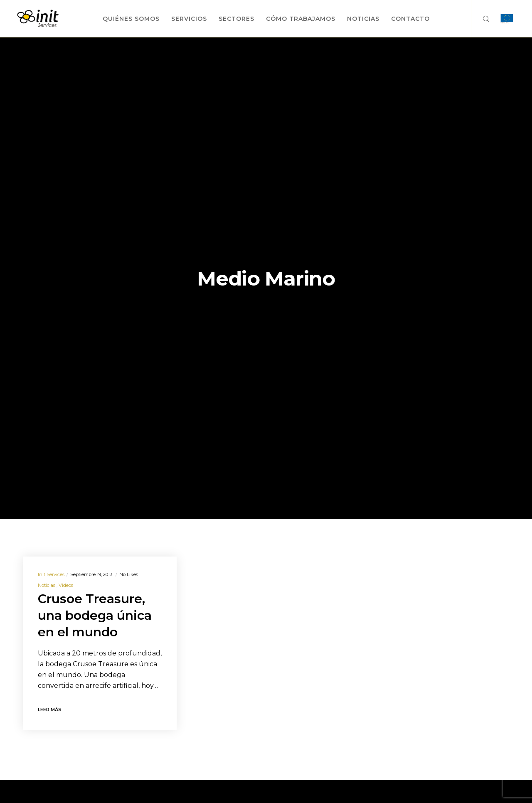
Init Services (51, 574)
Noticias (47, 585)
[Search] (481, 19)
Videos (66, 585)
